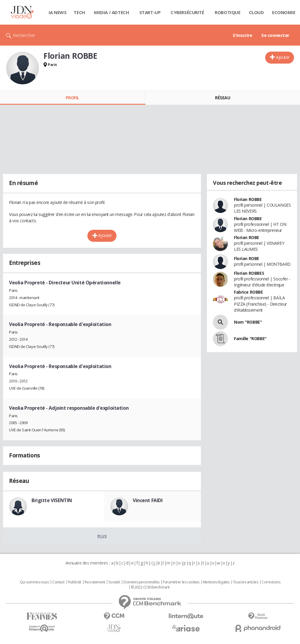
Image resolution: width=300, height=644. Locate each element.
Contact (58, 582)
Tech (79, 12)
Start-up (150, 12)
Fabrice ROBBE (248, 292)
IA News (58, 12)
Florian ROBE (247, 237)
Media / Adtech (111, 12)
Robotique (227, 12)
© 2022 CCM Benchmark (150, 587)
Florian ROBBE (248, 199)
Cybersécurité (187, 12)
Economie (284, 12)
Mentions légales (216, 582)
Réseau (223, 98)
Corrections (271, 582)
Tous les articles (246, 582)
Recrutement (95, 582)
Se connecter (275, 35)
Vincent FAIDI (148, 500)
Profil (73, 98)
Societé (114, 582)
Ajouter (283, 57)
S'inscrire (242, 35)
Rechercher (24, 35)
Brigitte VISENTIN (52, 500)
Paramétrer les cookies (181, 582)
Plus (102, 536)
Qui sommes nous (34, 582)
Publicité (75, 582)
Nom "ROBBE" (248, 322)
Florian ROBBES (249, 273)
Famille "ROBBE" (250, 338)
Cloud (256, 12)
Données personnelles (141, 582)
